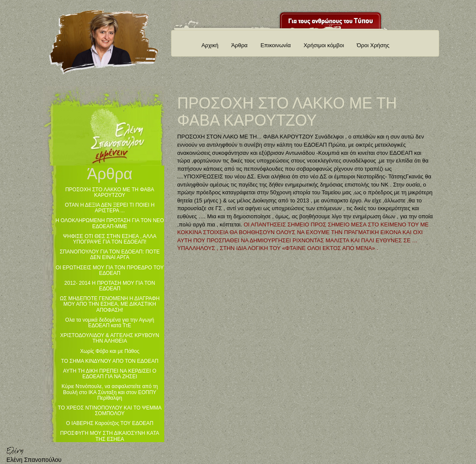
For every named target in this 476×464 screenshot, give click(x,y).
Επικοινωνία (276, 45)
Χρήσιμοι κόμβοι (324, 45)
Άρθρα (239, 45)
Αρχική (210, 45)
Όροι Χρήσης (373, 45)
